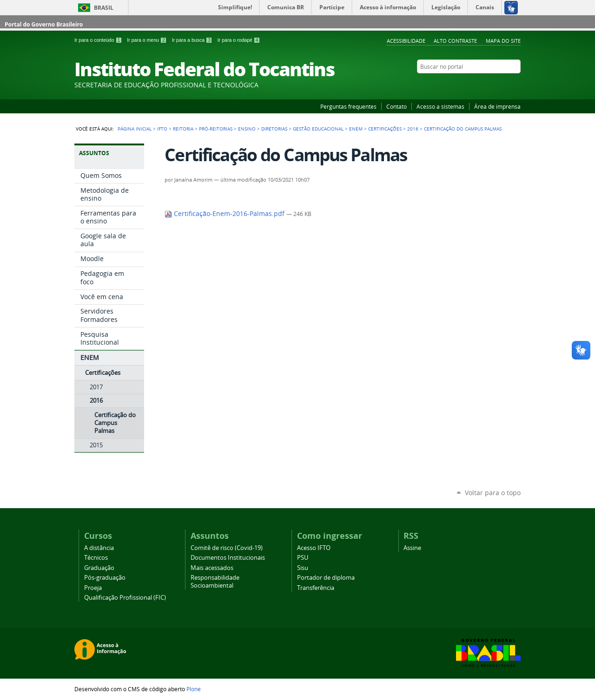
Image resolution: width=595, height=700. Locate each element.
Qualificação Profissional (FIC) (125, 598)
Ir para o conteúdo (99, 40)
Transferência (316, 588)
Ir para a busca (193, 40)
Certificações (385, 129)
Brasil (104, 8)
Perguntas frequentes (348, 106)
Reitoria (183, 129)
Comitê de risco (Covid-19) (227, 548)
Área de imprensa (497, 106)
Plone (194, 689)
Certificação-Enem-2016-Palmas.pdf (225, 214)
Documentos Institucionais (228, 558)
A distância (99, 548)
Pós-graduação (105, 578)
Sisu (303, 568)
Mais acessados (212, 568)
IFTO (162, 129)
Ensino (247, 129)
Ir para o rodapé (239, 40)
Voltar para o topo (493, 493)
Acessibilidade (406, 41)
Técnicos (96, 558)
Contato (397, 106)
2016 (413, 129)
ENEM (356, 129)
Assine (412, 548)
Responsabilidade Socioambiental (215, 582)
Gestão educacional (318, 129)
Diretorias (274, 129)
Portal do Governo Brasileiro (44, 24)
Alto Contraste (455, 41)
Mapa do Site (503, 41)
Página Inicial (135, 129)
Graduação (99, 568)
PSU (303, 558)
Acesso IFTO (314, 548)
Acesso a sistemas (440, 106)
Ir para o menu (147, 40)
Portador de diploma (326, 578)
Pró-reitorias (216, 129)
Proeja (93, 588)
